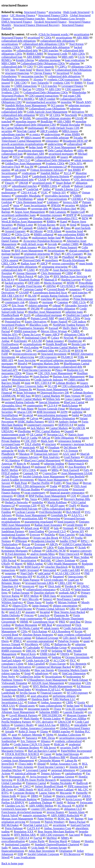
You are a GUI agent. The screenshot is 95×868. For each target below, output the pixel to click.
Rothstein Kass (10, 786)
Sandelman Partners (13, 531)
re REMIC (87, 115)
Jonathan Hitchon (11, 770)
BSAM (89, 399)
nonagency (76, 289)
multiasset (40, 467)
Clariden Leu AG (15, 806)
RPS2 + (85, 541)
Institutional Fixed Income (17, 609)
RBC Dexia (48, 738)
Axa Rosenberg (77, 467)
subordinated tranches (24, 186)
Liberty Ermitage (65, 560)
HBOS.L (65, 725)
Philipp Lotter (25, 225)
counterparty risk (15, 302)
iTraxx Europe (57, 664)
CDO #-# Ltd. (29, 192)
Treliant (47, 796)
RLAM (32, 296)
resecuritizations (58, 199)
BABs (21, 451)
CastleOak (33, 189)
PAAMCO (67, 357)
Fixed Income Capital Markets (60, 347)
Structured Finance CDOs (53, 15)
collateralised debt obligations (19, 41)
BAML (27, 118)
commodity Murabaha (28, 196)
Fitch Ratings (40, 631)
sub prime (20, 170)
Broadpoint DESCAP (75, 141)
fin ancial (28, 415)
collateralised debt (12, 67)
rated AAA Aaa (47, 725)
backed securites (14, 283)
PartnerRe (82, 793)
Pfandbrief (68, 257)
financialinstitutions (13, 851)
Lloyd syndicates (54, 580)
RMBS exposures (11, 651)
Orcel (89, 280)
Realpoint (87, 564)
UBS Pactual (9, 560)
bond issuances (66, 522)
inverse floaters (55, 812)
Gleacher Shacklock (56, 567)
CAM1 (31, 270)
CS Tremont (71, 451)
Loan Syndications (25, 857)
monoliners (52, 260)
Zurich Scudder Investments (18, 480)
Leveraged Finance (72, 86)
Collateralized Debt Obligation (52, 160)
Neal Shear (72, 483)
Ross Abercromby (15, 418)
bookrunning (74, 677)
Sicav (18, 351)
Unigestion (75, 683)
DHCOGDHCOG (52, 715)
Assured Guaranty (15, 231)
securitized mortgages (61, 154)
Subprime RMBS (49, 712)
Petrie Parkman (14, 828)
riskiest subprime (38, 305)
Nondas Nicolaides (61, 783)
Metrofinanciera (21, 380)
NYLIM (44, 270)
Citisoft (85, 496)
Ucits (63, 225)
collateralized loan (12, 154)
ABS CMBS (64, 121)
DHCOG (31, 651)
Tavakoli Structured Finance (50, 22)
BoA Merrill (73, 512)
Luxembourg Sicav (44, 622)
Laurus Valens (47, 793)
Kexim (79, 631)
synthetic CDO (62, 83)
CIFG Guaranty (74, 254)
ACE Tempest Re (22, 389)
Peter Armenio (25, 767)
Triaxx (30, 373)
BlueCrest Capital (74, 402)
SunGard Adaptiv (11, 660)
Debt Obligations (64, 438)
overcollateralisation (13, 841)
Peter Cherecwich (69, 554)
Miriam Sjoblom (68, 602)
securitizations (10, 44)
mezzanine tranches (33, 76)
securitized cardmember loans (19, 215)
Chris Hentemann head (30, 202)
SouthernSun (9, 741)
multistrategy (9, 192)
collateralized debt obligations (58, 41)
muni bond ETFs (11, 338)
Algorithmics (9, 409)
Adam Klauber (10, 580)
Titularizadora (10, 544)
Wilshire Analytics (12, 602)
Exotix (81, 702)
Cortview (78, 480)
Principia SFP (24, 577)
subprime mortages (79, 105)
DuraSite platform (44, 593)
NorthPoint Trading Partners (69, 325)
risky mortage (9, 518)
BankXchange (70, 405)
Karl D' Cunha (29, 438)
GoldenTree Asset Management (23, 163)
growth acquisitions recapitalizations (23, 144)
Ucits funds (38, 848)
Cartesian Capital (33, 289)
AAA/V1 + (78, 515)
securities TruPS (69, 748)
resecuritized (64, 625)
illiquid (41, 764)
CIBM (69, 273)
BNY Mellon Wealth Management (53, 686)
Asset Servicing (26, 360)
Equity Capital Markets (28, 399)
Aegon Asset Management (30, 212)
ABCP (44, 263)
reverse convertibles (63, 263)
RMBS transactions (25, 331)
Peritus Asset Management (31, 515)
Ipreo (24, 796)
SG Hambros (12, 460)
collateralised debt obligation (53, 47)
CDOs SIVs (76, 163)
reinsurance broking (70, 441)
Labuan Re (71, 761)
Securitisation (28, 560)
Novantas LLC (55, 435)
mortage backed (11, 254)
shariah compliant (79, 251)
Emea (67, 228)
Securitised (63, 73)
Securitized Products (13, 325)
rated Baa (75, 622)
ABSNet (51, 286)
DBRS (35, 796)
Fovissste (35, 822)
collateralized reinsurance (41, 589)
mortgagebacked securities (41, 102)
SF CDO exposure (77, 693)
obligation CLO (73, 809)
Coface (55, 338)
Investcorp (28, 586)
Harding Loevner (71, 280)
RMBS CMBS (35, 54)
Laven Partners (34, 547)
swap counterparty (35, 493)
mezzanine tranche (39, 709)
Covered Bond (10, 635)
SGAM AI (42, 577)
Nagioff (6, 209)
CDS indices (79, 322)
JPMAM (56, 205)
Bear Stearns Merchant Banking (56, 832)
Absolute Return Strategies (38, 635)
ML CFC (83, 790)
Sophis (50, 602)
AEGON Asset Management (48, 683)
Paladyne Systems (69, 641)
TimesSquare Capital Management (21, 141)
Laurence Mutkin (11, 738)
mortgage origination (14, 757)
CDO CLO (24, 160)
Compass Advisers (28, 457)
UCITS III (64, 351)
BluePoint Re (13, 567)
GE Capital (36, 435)
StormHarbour (10, 415)
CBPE (69, 702)
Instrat (56, 451)
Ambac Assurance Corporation (38, 728)
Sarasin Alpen (77, 812)
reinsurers (7, 496)
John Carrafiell (36, 664)
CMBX (75, 331)
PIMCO (6, 234)
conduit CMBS (70, 244)
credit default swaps (32, 244)
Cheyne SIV (77, 531)
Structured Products (13, 96)
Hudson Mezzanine (26, 625)
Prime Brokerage (83, 299)
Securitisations (54, 677)
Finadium (54, 447)
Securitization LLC (12, 702)
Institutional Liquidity (18, 844)
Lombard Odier (45, 351)
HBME (24, 622)
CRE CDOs (57, 467)
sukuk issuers (52, 628)
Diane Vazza (34, 602)
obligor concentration (65, 606)
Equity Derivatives (36, 322)
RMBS (78, 83)
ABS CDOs (78, 54)
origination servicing (56, 489)
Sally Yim (43, 276)
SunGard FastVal (80, 825)
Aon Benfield (77, 476)
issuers (64, 157)
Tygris (18, 589)
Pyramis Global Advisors (51, 609)
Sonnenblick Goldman (14, 699)
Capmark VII (31, 473)
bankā (76, 415)
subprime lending (54, 464)
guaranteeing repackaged (39, 522)
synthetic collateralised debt (40, 157)
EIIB (20, 854)
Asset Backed (41, 376)
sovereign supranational (40, 641)
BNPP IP (71, 215)
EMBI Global (48, 654)
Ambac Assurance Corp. (64, 764)
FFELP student (10, 473)
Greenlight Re (59, 515)
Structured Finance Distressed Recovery (37, 25)
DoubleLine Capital (78, 315)
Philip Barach (22, 467)
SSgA (57, 254)
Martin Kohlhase (57, 502)
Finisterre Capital (36, 783)
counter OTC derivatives (45, 809)
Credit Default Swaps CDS (64, 128)
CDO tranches (50, 50)
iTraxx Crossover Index (30, 386)
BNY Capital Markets (48, 396)
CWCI (27, 786)
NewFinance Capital (69, 599)
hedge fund (73, 706)
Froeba (78, 538)
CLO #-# (52, 405)
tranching (46, 299)
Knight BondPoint (57, 344)
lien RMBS (74, 170)
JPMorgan (21, 541)
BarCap (27, 89)
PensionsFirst (13, 322)
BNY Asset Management (29, 251)
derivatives (78, 112)
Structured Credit (57, 54)
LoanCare (73, 580)
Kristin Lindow (52, 719)
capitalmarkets (73, 773)
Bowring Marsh (58, 841)
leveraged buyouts (24, 257)
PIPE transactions (78, 786)
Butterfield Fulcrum (26, 509)
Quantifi (69, 431)
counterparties (35, 405)
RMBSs (51, 222)
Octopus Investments (77, 657)
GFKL (46, 644)
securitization (82, 34)
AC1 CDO (59, 660)
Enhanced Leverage (47, 638)
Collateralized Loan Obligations (47, 109)
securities (7, 131)
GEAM (89, 457)
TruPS (73, 506)
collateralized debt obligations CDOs (44, 44)
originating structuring (55, 267)
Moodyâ (23, 364)
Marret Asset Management (53, 480)
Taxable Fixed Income (29, 286)
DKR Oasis (49, 596)
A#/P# (64, 412)
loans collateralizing (51, 706)
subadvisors (42, 673)
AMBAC (10, 247)
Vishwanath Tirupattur (14, 683)
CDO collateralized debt (75, 386)
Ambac (47, 189)
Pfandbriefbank (10, 315)
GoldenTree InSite (30, 677)
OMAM (23, 183)
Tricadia (78, 138)
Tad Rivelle (12, 447)
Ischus (24, 238)
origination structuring (37, 254)
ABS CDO (55, 89)
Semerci (48, 599)
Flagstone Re (61, 615)
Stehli (60, 802)
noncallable (81, 725)
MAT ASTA (44, 790)
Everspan (40, 544)
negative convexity (81, 551)
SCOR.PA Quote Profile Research (36, 780)
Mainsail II (51, 280)
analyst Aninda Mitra (42, 554)
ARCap (46, 438)
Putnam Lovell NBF (43, 318)
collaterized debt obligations (64, 76)
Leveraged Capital (36, 770)
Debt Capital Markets (61, 151)
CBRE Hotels (25, 790)
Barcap (83, 257)
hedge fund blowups (67, 754)
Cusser (48, 754)
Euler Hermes (66, 547)
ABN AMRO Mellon (41, 806)
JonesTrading (36, 531)
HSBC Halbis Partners (31, 422)
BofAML (46, 560)
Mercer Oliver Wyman (54, 331)
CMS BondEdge (39, 451)
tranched (6, 121)
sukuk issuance (28, 247)
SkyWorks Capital (29, 628)
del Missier (36, 231)
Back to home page (12, 863)
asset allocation (40, 696)
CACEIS (65, 589)
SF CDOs (55, 115)
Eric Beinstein (78, 664)
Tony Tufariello (40, 83)
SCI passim (58, 105)
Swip (87, 318)
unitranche (8, 451)
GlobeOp (42, 228)
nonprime (11, 573)
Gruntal (6, 467)
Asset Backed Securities (67, 270)
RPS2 (5, 389)
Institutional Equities (13, 535)
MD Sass (26, 396)
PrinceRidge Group (55, 648)
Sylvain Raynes (46, 225)
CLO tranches (49, 86)
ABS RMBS (34, 57)
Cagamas (63, 302)
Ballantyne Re (63, 644)
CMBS (28, 47)
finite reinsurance (27, 299)
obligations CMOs (75, 334)
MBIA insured (33, 138)
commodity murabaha (14, 318)
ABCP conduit (47, 99)
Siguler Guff (78, 212)
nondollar (38, 502)
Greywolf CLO (57, 531)
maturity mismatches (35, 815)
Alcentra (38, 80)
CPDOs (40, 89)
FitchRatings (25, 199)
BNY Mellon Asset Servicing (70, 276)
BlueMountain (20, 538)
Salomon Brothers (29, 748)
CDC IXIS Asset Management (55, 373)
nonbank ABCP (68, 593)
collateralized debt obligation (18, 115)
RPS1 (78, 667)
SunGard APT (10, 370)
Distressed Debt (32, 260)
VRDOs (65, 654)
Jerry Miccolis (30, 599)
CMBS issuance (50, 499)
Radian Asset (28, 263)
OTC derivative (45, 722)
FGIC (45, 192)
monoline (66, 102)
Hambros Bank (40, 699)
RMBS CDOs (49, 186)
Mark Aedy (47, 441)
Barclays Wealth (11, 383)
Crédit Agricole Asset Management (47, 112)
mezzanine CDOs (11, 373)
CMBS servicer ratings (18, 638)
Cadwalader (33, 648)
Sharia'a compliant (67, 796)
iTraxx (57, 709)
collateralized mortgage (48, 315)
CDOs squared (10, 260)
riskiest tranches (11, 673)
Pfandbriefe (8, 454)
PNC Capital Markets (48, 431)
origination (80, 176)
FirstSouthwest (10, 344)
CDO (30, 67)
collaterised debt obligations (21, 267)
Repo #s (21, 464)
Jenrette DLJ (77, 767)
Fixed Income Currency (51, 767)
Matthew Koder (74, 238)
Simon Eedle (9, 796)
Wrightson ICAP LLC (48, 690)
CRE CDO (20, 83)
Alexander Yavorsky (77, 305)
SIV (43, 506)
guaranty (31, 612)
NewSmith (71, 115)
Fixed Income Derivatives (16, 667)
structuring (55, 12)
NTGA (66, 538)
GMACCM (64, 722)
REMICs (21, 696)
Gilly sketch (70, 638)
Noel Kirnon (76, 44)
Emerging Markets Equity (73, 670)
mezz (16, 205)
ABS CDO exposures (52, 835)
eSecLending (31, 347)
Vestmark (68, 528)
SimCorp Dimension (74, 673)
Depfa (9, 286)
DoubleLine (75, 341)
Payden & (71, 586)
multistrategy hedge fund (46, 238)
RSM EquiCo (33, 567)
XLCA (67, 173)
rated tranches (79, 293)
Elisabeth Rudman (29, 280)
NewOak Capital (26, 131)
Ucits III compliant (76, 709)
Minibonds (20, 428)
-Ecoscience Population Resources (43, 241)
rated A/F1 (15, 612)
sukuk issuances (84, 160)
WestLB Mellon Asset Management (22, 222)
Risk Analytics (51, 457)
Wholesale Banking (25, 799)
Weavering (54, 518)
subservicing (27, 357)
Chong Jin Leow (31, 334)
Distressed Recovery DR (55, 393)
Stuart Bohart (64, 183)
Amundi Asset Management (31, 657)
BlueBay (88, 244)
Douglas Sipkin (42, 218)
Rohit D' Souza (27, 731)
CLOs (81, 57)
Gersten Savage (58, 848)
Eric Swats (18, 305)
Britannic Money (11, 583)
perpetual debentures (63, 770)
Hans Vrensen (72, 396)
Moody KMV (84, 102)
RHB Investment (46, 412)
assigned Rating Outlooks (20, 402)
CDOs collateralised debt (56, 509)
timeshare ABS (36, 154)
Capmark (27, 228)
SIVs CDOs (29, 470)
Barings (79, 819)
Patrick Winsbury (55, 822)
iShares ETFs (20, 606)
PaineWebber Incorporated (76, 751)
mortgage (48, 302)
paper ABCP (52, 334)
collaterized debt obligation (60, 309)
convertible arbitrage (57, 138)
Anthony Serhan (68, 422)
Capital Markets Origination (59, 418)
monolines (51, 57)
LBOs (50, 547)
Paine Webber (46, 819)
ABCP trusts (9, 728)
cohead (56, 305)
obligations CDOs (81, 67)
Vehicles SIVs (10, 334)
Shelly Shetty (70, 328)
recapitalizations (32, 344)
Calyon (34, 418)
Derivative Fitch (11, 167)
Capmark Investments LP (52, 167)
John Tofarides (22, 670)
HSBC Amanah (10, 347)
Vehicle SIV (59, 192)
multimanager (36, 128)
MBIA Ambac (35, 564)
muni (28, 383)
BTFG (5, 793)
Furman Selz (9, 238)
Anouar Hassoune (26, 273)
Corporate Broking (24, 793)
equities (6, 170)
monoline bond (74, 231)
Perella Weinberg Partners (16, 722)
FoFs (86, 470)
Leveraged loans (11, 444)
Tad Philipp (12, 476)
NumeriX (7, 299)
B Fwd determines (16, 554)
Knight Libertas (25, 60)
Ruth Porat (21, 483)
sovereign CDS (28, 506)
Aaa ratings (62, 299)
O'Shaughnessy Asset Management (47, 680)
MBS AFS (7, 360)
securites (70, 205)
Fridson (32, 702)
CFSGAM (84, 528)
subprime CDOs (11, 138)
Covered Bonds (56, 289)
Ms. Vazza (31, 499)
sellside (66, 186)
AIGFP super (57, 506)
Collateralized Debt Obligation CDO (35, 125)
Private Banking (11, 441)
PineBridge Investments (15, 80)
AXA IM (37, 341)
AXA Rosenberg (61, 631)
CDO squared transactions (44, 96)
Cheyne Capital (10, 719)
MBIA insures (70, 131)
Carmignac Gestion (63, 777)
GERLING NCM (56, 551)
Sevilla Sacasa (28, 693)
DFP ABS (34, 283)
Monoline (18, 709)
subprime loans (74, 312)
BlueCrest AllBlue (76, 719)
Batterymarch (76, 464)
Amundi (35, 464)
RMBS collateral (44, 234)
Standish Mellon (50, 173)
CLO (42, 257)
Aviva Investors (39, 777)
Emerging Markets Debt (45, 364)
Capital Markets (59, 428)
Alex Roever (48, 247)
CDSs (24, 631)
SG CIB (53, 386)
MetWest (52, 838)
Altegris (33, 302)
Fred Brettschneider (51, 512)
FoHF (5, 354)
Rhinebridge (79, 92)
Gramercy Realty (24, 725)
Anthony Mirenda (32, 735)
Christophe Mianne (49, 761)
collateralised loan (12, 57)
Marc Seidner (82, 557)
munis (44, 470)
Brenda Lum (79, 344)
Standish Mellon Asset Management (26, 105)
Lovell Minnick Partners (23, 715)
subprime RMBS (15, 109)
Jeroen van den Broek (46, 538)
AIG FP (89, 570)
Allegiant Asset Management (18, 712)
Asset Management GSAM (77, 473)
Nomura (6, 541)
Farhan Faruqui (21, 593)
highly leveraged (29, 570)
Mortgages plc (17, 777)
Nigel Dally (27, 573)
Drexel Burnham (11, 499)
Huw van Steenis (44, 670)
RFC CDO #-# (43, 383)
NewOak (69, 338)
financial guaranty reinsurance (67, 493)
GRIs (73, 609)
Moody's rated (10, 228)
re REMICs (28, 99)
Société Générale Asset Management (44, 476)
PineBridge (24, 431)
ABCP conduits (49, 131)
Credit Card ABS (70, 570)
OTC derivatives (84, 180)
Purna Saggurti (69, 247)
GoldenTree (12, 118)
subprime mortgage (50, 60)
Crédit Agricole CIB (38, 660)
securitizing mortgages (31, 151)
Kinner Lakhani (65, 790)
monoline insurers (26, 121)
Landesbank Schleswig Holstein (51, 176)
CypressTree (50, 473)
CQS (73, 496)
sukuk (40, 199)
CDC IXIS (31, 441)
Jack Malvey (38, 428)
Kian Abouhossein (27, 557)
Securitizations (56, 251)
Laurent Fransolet (73, 712)
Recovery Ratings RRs (77, 499)
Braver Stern (43, 70)
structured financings (17, 73)
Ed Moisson (84, 686)
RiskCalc (59, 744)
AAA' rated (69, 454)
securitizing (60, 825)
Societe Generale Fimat (51, 409)
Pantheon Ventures (12, 680)
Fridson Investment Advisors (47, 170)
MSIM (71, 283)
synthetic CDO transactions (63, 80)
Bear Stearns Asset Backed (70, 612)
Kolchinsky (21, 341)
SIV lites (10, 70)
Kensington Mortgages (15, 551)
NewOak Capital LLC (36, 825)
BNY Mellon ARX (25, 835)
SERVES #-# (66, 425)
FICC (73, 660)
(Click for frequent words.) (54, 34)
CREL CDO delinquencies (30, 486)
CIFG (29, 351)
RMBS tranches (61, 731)
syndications (29, 173)
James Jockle (20, 848)
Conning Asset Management (18, 761)
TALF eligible (33, 444)
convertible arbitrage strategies (53, 118)
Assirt (25, 686)
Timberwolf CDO (51, 799)
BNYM (79, 351)
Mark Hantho (31, 719)
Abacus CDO (25, 412)
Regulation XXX (24, 832)
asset (14, 735)
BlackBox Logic (39, 325)
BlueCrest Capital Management (42, 460)
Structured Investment (54, 354)
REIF (46, 528)
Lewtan (77, 296)
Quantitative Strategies (31, 328)
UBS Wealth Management (62, 564)
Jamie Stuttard (40, 606)
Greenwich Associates (14, 809)
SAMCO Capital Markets (77, 544)
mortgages (27, 367)
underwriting (55, 144)
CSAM (42, 180)
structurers (67, 596)
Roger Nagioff (59, 322)
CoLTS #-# (33, 828)
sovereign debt (40, 209)
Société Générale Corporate (43, 854)
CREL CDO (65, 583)
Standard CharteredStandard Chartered (57, 844)
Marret (19, 564)
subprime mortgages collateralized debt (60, 367)
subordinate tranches (13, 134)
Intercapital (50, 570)
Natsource (32, 738)
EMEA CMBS (10, 89)
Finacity (10, 183)
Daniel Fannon (10, 241)
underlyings (87, 286)
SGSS (33, 757)
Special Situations (49, 402)
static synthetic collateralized (74, 635)
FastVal (38, 838)
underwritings (52, 134)
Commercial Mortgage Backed (53, 667)
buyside (52, 244)
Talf (42, 447)
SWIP (44, 651)
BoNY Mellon (10, 470)
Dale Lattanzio (58, 212)
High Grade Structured (76, 12)
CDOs (48, 38)
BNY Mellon (31, 596)
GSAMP (24, 293)
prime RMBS (72, 134)
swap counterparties (31, 619)
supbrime (77, 412)
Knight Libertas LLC (67, 189)
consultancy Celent (12, 664)
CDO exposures (48, 357)
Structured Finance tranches (29, 19)
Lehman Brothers (66, 383)
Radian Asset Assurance (48, 525)
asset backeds (83, 228)
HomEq (89, 841)
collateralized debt (27, 50)
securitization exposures (73, 738)
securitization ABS (32, 518)
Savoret (6, 483)
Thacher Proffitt (40, 483)
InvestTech (8, 764)
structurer (51, 444)
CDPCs (62, 67)
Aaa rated (74, 835)
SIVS (51, 422)
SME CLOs (79, 302)
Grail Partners (72, 457)
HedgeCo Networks (16, 502)
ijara (41, 586)
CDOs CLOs (22, 234)
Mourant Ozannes (77, 715)
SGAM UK (79, 428)
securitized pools (42, 183)
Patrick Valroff (10, 815)
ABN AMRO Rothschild (65, 815)
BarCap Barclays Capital (42, 751)
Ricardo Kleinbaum (74, 260)
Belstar (71, 802)
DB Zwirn (7, 790)
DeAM (87, 415)
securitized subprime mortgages (58, 360)
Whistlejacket (21, 376)
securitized (34, 38)
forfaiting (57, 651)
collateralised (75, 144)
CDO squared (73, 89)
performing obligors (64, 696)
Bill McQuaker (10, 825)
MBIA (74, 192)
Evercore (35, 535)
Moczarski (66, 793)
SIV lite (53, 257)
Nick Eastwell (71, 470)
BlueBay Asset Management (45, 312)
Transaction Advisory (46, 454)
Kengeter (84, 438)
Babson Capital (83, 186)
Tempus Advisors (51, 773)
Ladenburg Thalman (40, 802)
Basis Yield (21, 176)
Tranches (7, 696)
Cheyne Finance (43, 73)
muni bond (26, 70)
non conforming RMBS (71, 234)
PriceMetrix (31, 644)
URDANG (8, 431)
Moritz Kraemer (53, 283)
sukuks (56, 228)
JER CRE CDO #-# (13, 296)
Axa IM (29, 167)
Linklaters (53, 202)
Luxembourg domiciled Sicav (50, 293)
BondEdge (47, 121)
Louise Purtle (37, 841)
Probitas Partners (60, 180)
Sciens (5, 670)
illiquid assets (27, 706)
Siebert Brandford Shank (49, 786)
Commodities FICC (66, 218)
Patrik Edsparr (80, 680)
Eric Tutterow (29, 741)
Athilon (84, 205)
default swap (32, 528)
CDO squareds (46, 67)
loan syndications (75, 60)
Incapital (45, 612)
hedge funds (36, 147)
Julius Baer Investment (42, 851)
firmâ (73, 225)
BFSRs (66, 486)
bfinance (46, 741)
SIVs (42, 115)
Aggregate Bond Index (18, 690)
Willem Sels (53, 399)
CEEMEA (77, 199)
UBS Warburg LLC (64, 699)
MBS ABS (68, 57)
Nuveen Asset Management (52, 389)
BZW (85, 218)
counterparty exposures (41, 425)
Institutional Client (36, 338)
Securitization (9, 173)
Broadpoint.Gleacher (43, 541)
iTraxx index (26, 764)
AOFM (80, 806)
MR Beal (47, 625)
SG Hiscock (64, 806)
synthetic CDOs (11, 47)
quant (87, 641)
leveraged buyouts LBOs (40, 583)
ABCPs (54, 544)
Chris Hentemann (51, 273)
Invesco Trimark (11, 644)
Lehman (37, 551)
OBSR (21, 496)
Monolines (21, 209)
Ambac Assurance (51, 702)
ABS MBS (83, 38)
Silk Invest (50, 748)
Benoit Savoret (14, 189)
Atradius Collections (69, 735)
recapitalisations (11, 528)
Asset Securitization (35, 205)
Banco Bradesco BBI (53, 757)
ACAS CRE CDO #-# (67, 573)
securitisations (64, 38)
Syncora (29, 615)
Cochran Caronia (25, 512)
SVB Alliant (54, 231)
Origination (66, 851)
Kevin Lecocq (74, 799)
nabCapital (44, 573)
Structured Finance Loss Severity (66, 19)
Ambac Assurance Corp (57, 828)
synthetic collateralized (68, 741)
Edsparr (76, 841)
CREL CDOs (9, 263)
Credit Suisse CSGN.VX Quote (32, 744)
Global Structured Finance (75, 728)
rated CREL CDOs (69, 318)
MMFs (65, 838)
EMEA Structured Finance (17, 22)
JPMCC (18, 641)
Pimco (59, 370)
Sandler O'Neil (68, 541)
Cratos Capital (73, 399)
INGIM (35, 309)
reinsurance (52, 141)
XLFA (27, 315)
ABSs (80, 151)
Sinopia (85, 225)
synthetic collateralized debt (18, 180)
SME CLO (8, 328)
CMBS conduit (76, 380)
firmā (28, 673)
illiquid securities (80, 757)
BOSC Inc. (64, 819)
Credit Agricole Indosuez (49, 380)
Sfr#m (50, 735)
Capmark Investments (14, 309)
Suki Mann (27, 409)
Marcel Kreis (28, 654)
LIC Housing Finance (23, 15)
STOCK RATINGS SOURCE (22, 754)
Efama (44, 731)
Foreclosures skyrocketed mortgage (22, 812)
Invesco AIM (70, 202)
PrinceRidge (86, 283)
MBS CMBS (9, 63)
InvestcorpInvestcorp (25, 354)
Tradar (54, 486)
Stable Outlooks (11, 615)
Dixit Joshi (54, 586)
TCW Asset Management (62, 147)
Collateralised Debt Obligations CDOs (43, 63)
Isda (56, 528)
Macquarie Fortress (13, 751)
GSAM (79, 118)
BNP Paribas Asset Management (48, 496)
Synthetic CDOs (55, 163)
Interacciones (76, 577)
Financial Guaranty (51, 693)
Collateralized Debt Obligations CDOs (46, 92)
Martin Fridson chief (64, 209)
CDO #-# (24, 838)
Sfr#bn (5, 744)
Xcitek (82, 547)
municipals (29, 447)
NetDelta (50, 535)
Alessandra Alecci (12, 405)
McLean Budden (30, 489)
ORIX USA (8, 706)
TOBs (81, 357)
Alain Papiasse (31, 580)
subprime (75, 63)
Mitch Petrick (26, 276)
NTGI (16, 157)
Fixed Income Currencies (36, 370)
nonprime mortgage (71, 780)
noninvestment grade (13, 435)
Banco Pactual (77, 822)
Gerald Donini (75, 525)
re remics (35, 134)
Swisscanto (86, 802)
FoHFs (58, 483)
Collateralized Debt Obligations (73, 70)
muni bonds (86, 263)
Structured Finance (35, 12)
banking (56, 657)
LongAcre (44, 615)
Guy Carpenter (20, 218)
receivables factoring (57, 196)
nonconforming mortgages (53, 415)
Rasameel (58, 577)
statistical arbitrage (26, 773)
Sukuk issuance (55, 341)
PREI (62, 622)
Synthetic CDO (10, 92)
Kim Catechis (67, 535)
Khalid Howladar (70, 125)
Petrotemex (78, 167)
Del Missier (70, 447)
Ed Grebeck (12, 289)
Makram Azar (13, 547)
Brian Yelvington (26, 393)
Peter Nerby (8, 677)
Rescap (26, 544)
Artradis (10, 731)
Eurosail (53, 328)
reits (55, 673)
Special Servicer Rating (56, 557)
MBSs (55, 470)
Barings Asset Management (69, 376)
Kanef (64, 222)
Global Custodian (11, 783)
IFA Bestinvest (72, 854)
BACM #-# (8, 280)
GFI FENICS (68, 286)
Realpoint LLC (76, 370)
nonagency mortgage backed (77, 444)
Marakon (24, 454)
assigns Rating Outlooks (55, 296)
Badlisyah (82, 783)
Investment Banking (13, 147)
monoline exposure (51, 215)
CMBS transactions (26, 86)
